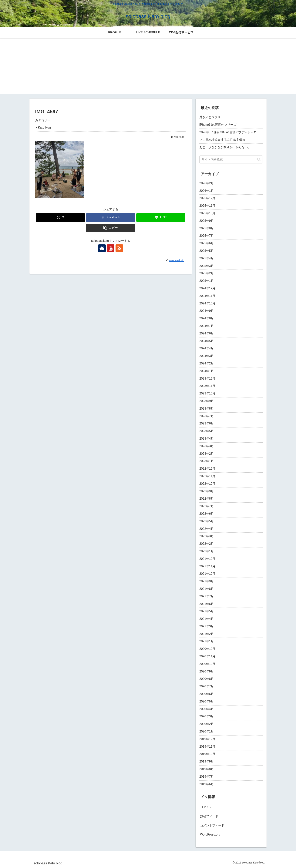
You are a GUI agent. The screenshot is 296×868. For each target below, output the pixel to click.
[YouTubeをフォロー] (111, 248)
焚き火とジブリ (210, 117)
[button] (111, 228)
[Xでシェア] (60, 218)
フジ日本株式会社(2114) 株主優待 (222, 140)
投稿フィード (209, 816)
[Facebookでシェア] (111, 218)
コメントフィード (212, 825)
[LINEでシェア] (161, 218)
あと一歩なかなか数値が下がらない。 (225, 147)
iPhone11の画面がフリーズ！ (219, 125)
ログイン (206, 807)
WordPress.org (210, 834)
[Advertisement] (148, 68)
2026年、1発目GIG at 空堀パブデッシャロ (228, 132)
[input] (231, 159)
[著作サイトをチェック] (102, 248)
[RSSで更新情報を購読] (119, 248)
